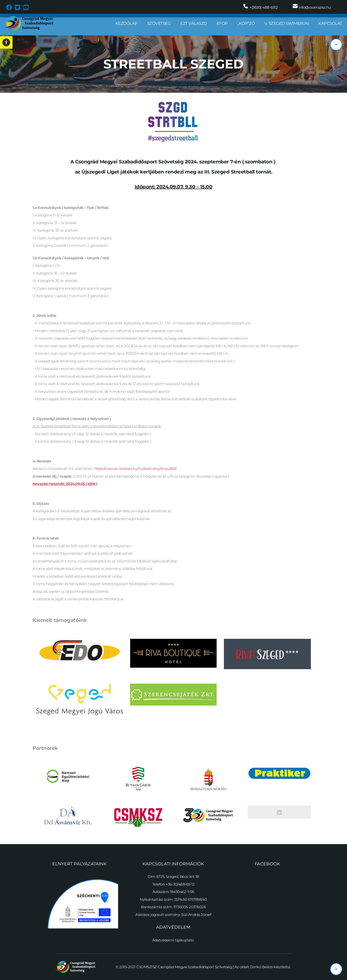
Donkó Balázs (261, 967)
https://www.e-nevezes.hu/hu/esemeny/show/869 (136, 469)
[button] (6, 42)
